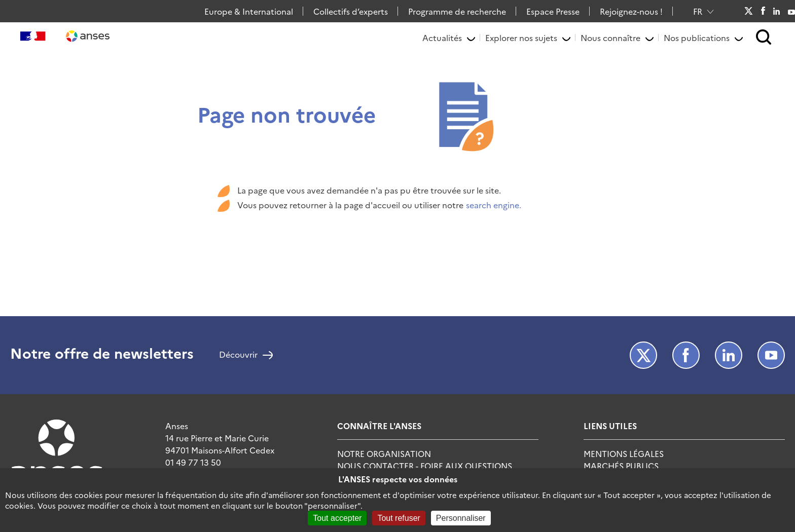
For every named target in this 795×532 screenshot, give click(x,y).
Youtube (791, 11)
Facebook (763, 11)
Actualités (442, 37)
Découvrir (238, 355)
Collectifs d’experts (351, 11)
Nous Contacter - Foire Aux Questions (425, 466)
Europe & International (249, 11)
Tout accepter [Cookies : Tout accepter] (337, 518)
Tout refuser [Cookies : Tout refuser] (399, 518)
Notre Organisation (384, 453)
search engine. (494, 205)
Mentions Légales (624, 453)
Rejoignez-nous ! (631, 11)
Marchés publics (621, 466)
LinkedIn (777, 11)
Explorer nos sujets (521, 37)
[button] (764, 38)
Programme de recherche (457, 11)
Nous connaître (610, 37)
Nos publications (697, 37)
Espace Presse (553, 11)
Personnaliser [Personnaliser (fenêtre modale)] (461, 518)
